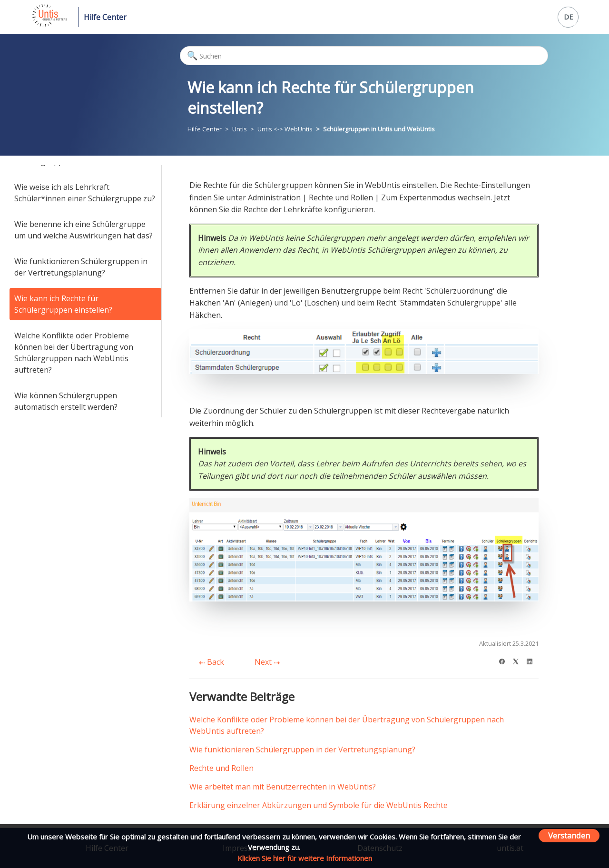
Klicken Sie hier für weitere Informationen (305, 858)
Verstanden (569, 835)
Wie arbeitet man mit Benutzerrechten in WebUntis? (283, 787)
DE (568, 17)
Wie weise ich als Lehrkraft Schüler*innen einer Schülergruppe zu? (85, 193)
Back (211, 662)
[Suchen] (364, 56)
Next (267, 662)
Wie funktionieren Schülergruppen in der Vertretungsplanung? (81, 267)
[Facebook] (505, 660)
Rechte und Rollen (221, 768)
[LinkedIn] (533, 660)
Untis (240, 129)
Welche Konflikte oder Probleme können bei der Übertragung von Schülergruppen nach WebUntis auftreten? (74, 353)
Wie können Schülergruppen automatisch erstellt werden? (66, 401)
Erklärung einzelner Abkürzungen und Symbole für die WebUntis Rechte (319, 805)
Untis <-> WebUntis (285, 129)
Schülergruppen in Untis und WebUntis (379, 129)
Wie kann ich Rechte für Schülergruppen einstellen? (63, 304)
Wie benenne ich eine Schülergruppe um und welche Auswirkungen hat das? (83, 230)
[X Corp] (519, 660)
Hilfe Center (105, 17)
